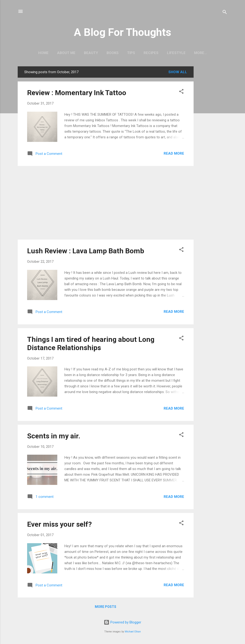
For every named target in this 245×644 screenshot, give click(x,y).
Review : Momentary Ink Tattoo (77, 93)
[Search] (225, 13)
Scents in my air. (54, 436)
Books (113, 53)
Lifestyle (176, 53)
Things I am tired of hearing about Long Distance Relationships (91, 343)
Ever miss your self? (59, 524)
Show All (178, 72)
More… (201, 53)
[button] (181, 92)
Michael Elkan (133, 632)
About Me (66, 53)
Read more (174, 153)
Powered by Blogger (122, 622)
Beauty (91, 53)
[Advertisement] (212, 137)
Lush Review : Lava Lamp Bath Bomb (86, 251)
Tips (131, 53)
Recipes (151, 53)
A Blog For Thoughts (122, 32)
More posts (106, 607)
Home (43, 53)
